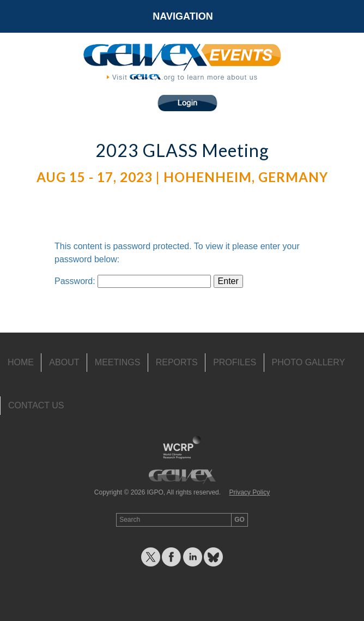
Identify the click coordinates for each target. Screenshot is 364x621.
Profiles (235, 362)
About (64, 362)
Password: (133, 281)
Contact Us (36, 405)
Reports (177, 362)
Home (21, 362)
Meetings (118, 362)
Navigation (183, 16)
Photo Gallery (309, 362)
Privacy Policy (249, 492)
